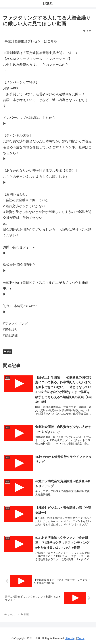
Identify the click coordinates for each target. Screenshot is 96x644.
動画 (8, 352)
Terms (81, 639)
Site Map (70, 639)
